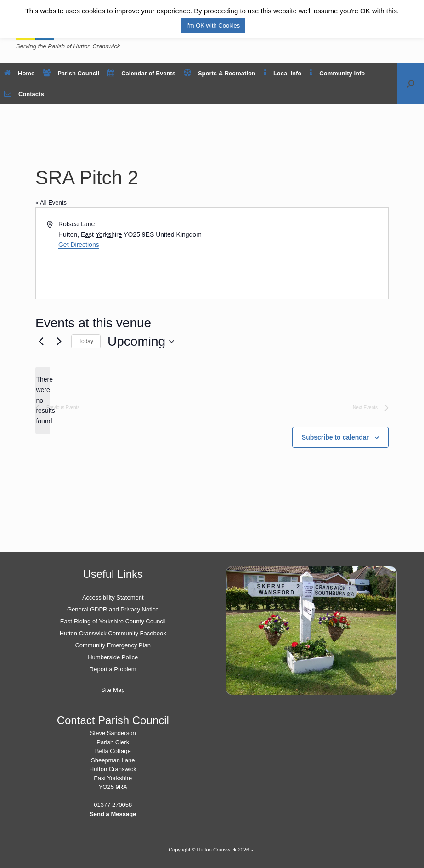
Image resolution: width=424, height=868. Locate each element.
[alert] (43, 400)
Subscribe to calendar (335, 437)
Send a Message (113, 814)
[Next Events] (59, 342)
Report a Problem (113, 669)
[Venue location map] (300, 253)
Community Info (337, 73)
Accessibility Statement (113, 597)
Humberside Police (113, 657)
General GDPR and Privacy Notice (113, 609)
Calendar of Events (141, 73)
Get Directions (79, 245)
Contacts (24, 94)
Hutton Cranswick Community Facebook (113, 633)
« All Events (51, 203)
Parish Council (71, 73)
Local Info (283, 73)
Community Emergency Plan (113, 645)
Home (19, 73)
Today (86, 341)
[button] (410, 84)
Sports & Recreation (220, 73)
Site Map (113, 690)
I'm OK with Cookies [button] (213, 26)
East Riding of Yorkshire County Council (113, 621)
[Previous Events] (41, 342)
